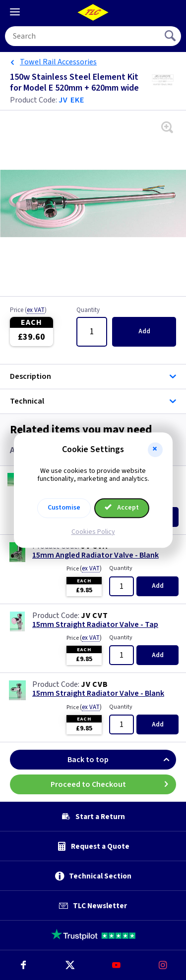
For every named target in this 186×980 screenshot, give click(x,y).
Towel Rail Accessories (58, 62)
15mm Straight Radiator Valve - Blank (98, 694)
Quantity (88, 310)
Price (28, 310)
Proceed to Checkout (114, 784)
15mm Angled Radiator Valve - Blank (95, 555)
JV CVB (94, 684)
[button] (155, 450)
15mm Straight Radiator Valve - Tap (95, 625)
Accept (122, 508)
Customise (64, 508)
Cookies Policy (93, 532)
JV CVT (94, 616)
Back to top (122, 760)
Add (144, 331)
